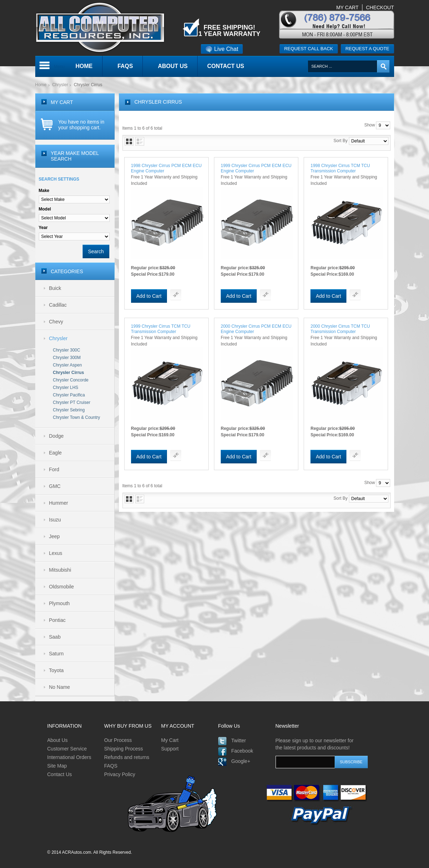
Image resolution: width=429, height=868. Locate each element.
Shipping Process (124, 749)
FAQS (111, 766)
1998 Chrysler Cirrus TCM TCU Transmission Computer (340, 168)
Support (170, 749)
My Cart (170, 740)
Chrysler (60, 85)
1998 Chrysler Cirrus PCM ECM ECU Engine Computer (166, 168)
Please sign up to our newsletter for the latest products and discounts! (315, 744)
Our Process (118, 740)
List (140, 141)
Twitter (239, 740)
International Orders (69, 757)
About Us (58, 740)
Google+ (241, 761)
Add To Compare (176, 295)
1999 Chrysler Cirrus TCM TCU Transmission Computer (161, 329)
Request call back (308, 49)
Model (45, 209)
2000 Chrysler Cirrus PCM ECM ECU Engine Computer (256, 329)
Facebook (242, 751)
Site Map (57, 766)
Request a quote (367, 49)
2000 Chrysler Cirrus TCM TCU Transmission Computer (340, 329)
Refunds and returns (127, 757)
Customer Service (67, 749)
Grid (129, 141)
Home (41, 85)
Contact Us (60, 774)
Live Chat (222, 49)
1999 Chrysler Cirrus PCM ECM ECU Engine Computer (256, 168)
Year (43, 228)
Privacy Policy (120, 774)
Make (44, 191)
